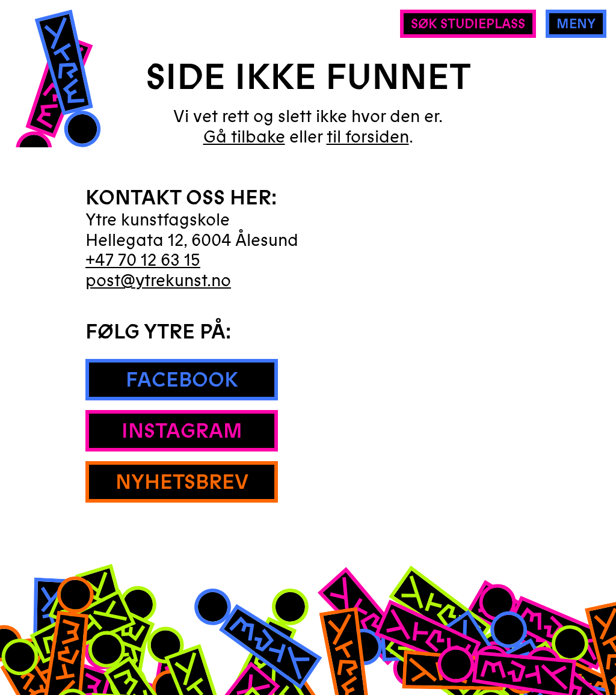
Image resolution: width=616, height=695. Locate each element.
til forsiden (368, 137)
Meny (576, 24)
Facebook (182, 380)
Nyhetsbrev (182, 482)
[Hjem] (58, 92)
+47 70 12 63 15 (143, 260)
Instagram (182, 431)
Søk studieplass (468, 24)
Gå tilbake (244, 138)
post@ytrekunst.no (158, 281)
